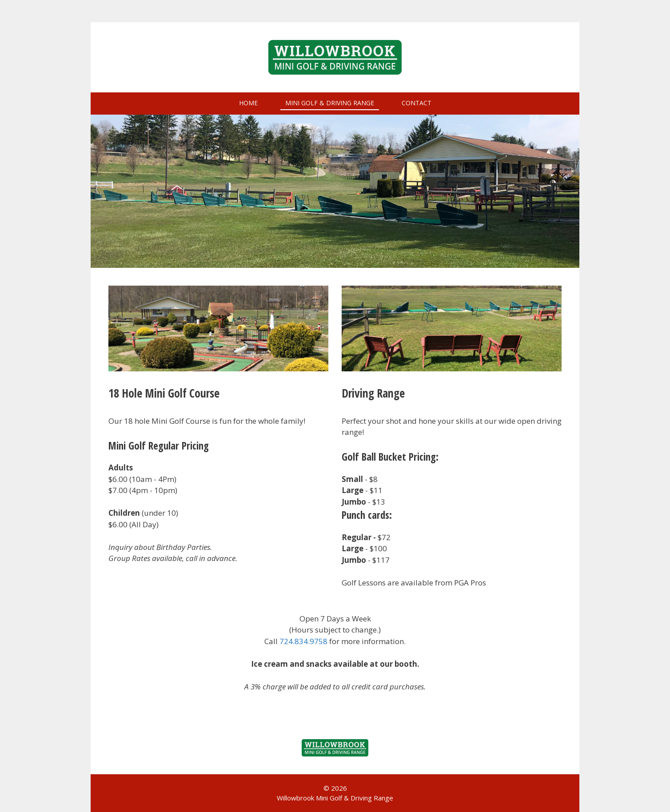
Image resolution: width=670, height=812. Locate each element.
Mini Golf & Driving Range (330, 103)
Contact (417, 103)
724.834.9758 (303, 641)
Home (248, 103)
